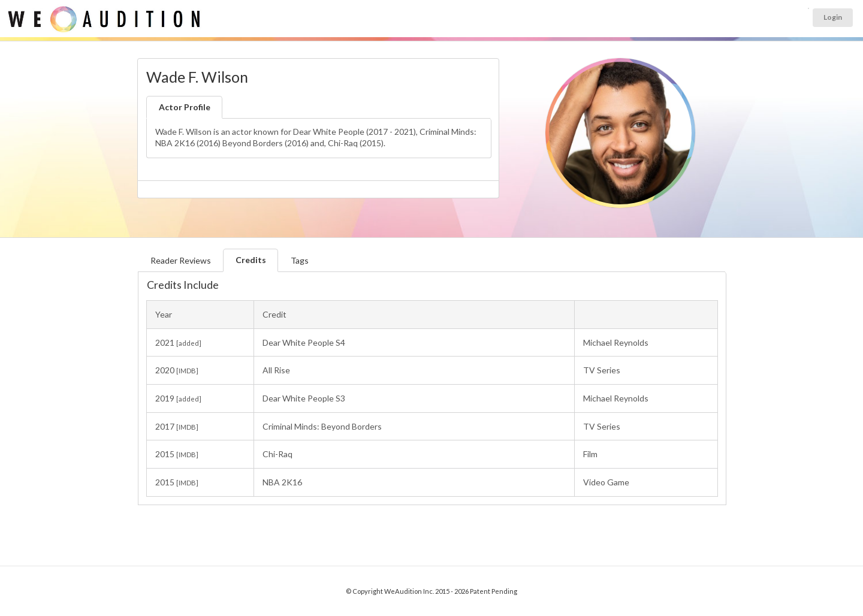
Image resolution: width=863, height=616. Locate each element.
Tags (300, 260)
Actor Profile (185, 107)
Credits (251, 260)
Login (833, 17)
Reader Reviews (181, 260)
